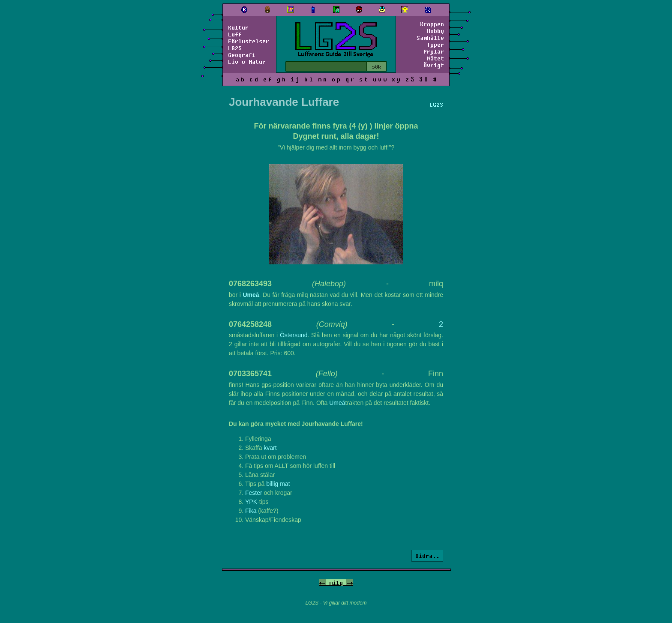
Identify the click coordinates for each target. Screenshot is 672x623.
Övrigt (434, 65)
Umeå (251, 295)
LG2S (235, 48)
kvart (270, 448)
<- (322, 583)
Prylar (434, 51)
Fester (254, 493)
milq (336, 583)
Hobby (435, 31)
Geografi (242, 55)
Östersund (294, 335)
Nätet (435, 58)
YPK (251, 502)
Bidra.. (427, 556)
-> (350, 583)
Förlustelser (249, 41)
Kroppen (432, 24)
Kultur (238, 27)
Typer (435, 45)
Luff (235, 34)
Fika (251, 511)
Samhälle (430, 38)
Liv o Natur (247, 62)
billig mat (278, 484)
